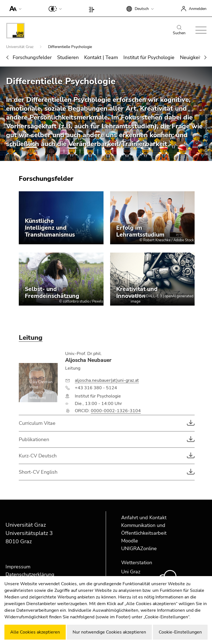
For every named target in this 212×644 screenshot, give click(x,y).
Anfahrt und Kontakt (144, 518)
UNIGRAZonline (139, 548)
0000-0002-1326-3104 (116, 411)
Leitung (31, 338)
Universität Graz (20, 47)
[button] (14, 8)
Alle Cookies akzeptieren (35, 632)
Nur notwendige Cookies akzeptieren (109, 632)
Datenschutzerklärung (30, 574)
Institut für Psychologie (149, 57)
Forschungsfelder (32, 57)
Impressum (18, 567)
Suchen (179, 30)
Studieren (68, 57)
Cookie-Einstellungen (180, 632)
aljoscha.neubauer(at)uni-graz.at (107, 380)
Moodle (130, 541)
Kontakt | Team (101, 57)
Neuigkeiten (193, 57)
